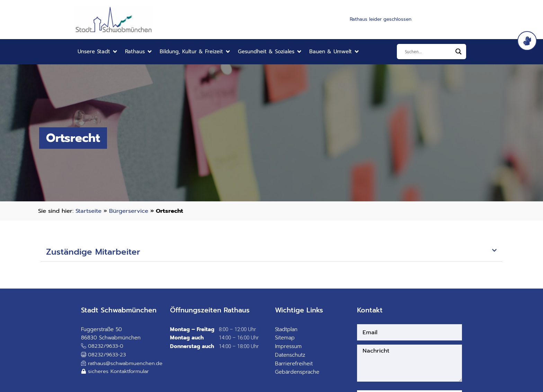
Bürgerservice (129, 211)
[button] (98, 52)
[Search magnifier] (459, 52)
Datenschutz (290, 355)
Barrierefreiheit (294, 364)
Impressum (288, 346)
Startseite (88, 211)
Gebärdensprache (297, 372)
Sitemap (285, 338)
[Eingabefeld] (428, 52)
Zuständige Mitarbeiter (93, 252)
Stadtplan (286, 329)
